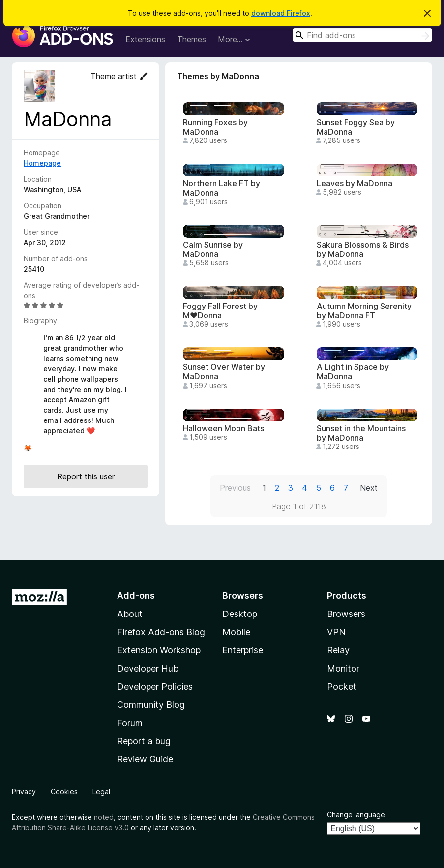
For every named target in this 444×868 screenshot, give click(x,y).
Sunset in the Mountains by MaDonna (361, 433)
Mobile (236, 632)
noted (104, 817)
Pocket (342, 686)
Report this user (86, 476)
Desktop (240, 614)
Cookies (64, 792)
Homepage (42, 163)
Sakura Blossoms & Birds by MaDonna (363, 250)
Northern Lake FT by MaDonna (222, 188)
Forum (130, 723)
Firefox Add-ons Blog (161, 632)
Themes (192, 39)
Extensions (145, 39)
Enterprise (243, 650)
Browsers (346, 614)
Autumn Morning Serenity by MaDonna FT (364, 311)
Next (369, 488)
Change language (356, 815)
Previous (235, 488)
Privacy (24, 792)
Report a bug (144, 741)
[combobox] (362, 35)
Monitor (343, 668)
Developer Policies (155, 686)
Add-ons (136, 596)
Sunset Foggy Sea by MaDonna (356, 127)
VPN (336, 632)
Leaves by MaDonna (355, 183)
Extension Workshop (159, 650)
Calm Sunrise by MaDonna (213, 250)
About (130, 614)
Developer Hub (148, 668)
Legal (101, 792)
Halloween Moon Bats (223, 429)
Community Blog (151, 705)
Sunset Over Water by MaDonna (224, 372)
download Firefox (281, 13)
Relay (338, 650)
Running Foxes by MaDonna (215, 127)
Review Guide (145, 759)
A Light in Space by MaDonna (353, 372)
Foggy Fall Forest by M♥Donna (220, 311)
